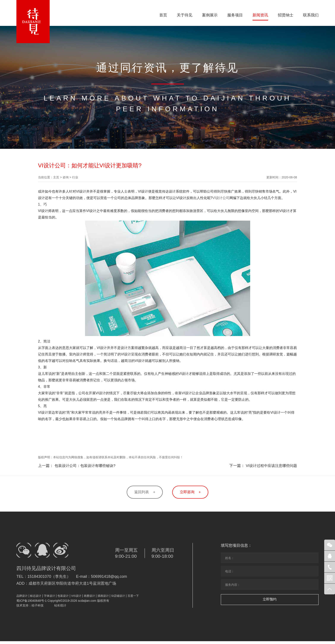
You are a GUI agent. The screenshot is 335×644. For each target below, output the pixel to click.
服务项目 (235, 15)
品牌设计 (22, 599)
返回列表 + (142, 493)
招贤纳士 (286, 15)
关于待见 (185, 15)
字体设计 (49, 599)
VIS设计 (76, 599)
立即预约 (270, 600)
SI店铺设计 (118, 599)
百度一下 (133, 599)
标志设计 (36, 599)
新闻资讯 (260, 15)
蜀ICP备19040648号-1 (32, 603)
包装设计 (63, 599)
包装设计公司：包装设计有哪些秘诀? (87, 466)
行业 (75, 177)
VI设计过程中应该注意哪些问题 (270, 466)
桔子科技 (38, 608)
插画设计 (103, 599)
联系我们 (311, 15)
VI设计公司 (221, 198)
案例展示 (210, 15)
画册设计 (89, 599)
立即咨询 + (193, 493)
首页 (163, 15)
